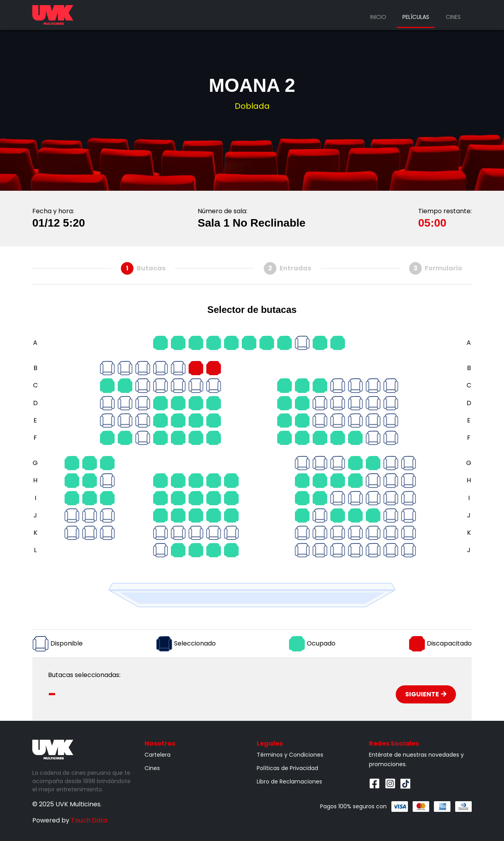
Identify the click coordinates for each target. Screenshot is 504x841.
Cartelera (157, 755)
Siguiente (426, 694)
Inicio (378, 17)
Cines (453, 17)
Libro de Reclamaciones (289, 781)
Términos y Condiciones (290, 755)
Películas (416, 17)
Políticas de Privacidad (287, 768)
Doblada (252, 106)
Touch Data (89, 820)
